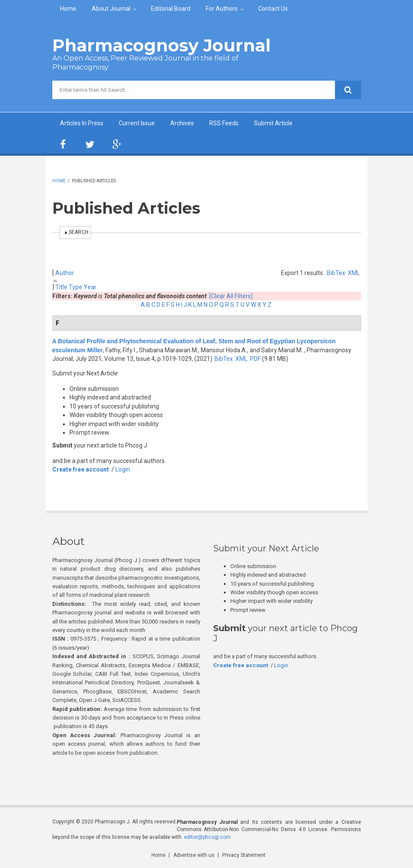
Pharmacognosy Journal (161, 45)
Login (123, 469)
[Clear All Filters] (231, 296)
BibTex (336, 273)
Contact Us (273, 9)
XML (354, 273)
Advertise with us (194, 855)
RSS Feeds (224, 123)
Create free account (81, 469)
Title (61, 287)
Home (68, 9)
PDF (255, 359)
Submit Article (273, 123)
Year (90, 287)
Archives (182, 123)
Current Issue (137, 123)
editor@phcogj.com (207, 837)
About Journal (111, 9)
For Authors (222, 9)
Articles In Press (82, 123)
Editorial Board (171, 9)
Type (75, 287)
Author (65, 273)
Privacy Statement (244, 855)
